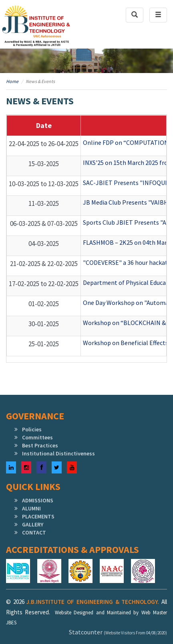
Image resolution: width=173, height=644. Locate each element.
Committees (37, 437)
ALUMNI (31, 508)
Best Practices (40, 445)
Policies (32, 429)
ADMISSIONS (38, 500)
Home (12, 81)
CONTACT (34, 532)
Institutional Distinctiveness (58, 453)
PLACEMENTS (38, 516)
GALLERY (33, 524)
